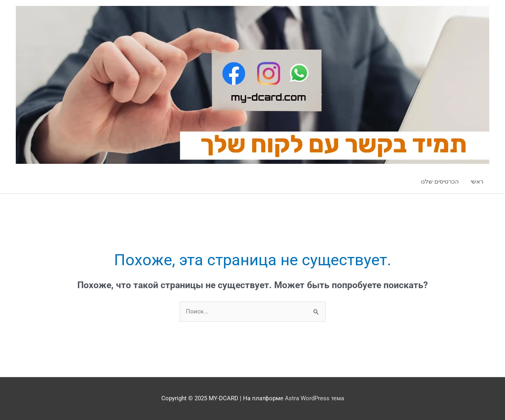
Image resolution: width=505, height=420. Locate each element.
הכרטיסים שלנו (440, 182)
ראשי (477, 182)
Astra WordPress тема (314, 398)
